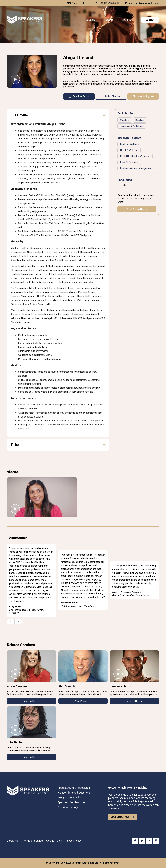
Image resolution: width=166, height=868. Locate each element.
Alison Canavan (17, 686)
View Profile (32, 701)
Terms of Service (33, 841)
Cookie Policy (54, 841)
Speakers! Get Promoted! (72, 802)
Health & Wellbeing (129, 150)
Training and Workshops (132, 126)
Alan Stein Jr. (67, 686)
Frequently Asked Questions (74, 793)
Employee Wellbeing (130, 144)
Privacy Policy (74, 841)
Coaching (125, 120)
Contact (150, 20)
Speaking (140, 120)
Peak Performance (129, 162)
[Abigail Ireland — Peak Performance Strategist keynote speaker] (32, 71)
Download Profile (79, 96)
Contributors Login (68, 807)
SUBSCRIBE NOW (123, 817)
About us (127, 20)
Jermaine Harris (120, 686)
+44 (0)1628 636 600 (109, 3)
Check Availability (143, 96)
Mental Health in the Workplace (135, 156)
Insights (109, 20)
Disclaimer (13, 841)
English (124, 185)
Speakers (91, 20)
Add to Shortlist (112, 96)
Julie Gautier (15, 742)
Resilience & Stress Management (136, 168)
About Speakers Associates (74, 788)
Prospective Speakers (71, 798)
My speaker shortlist (79, 3)
